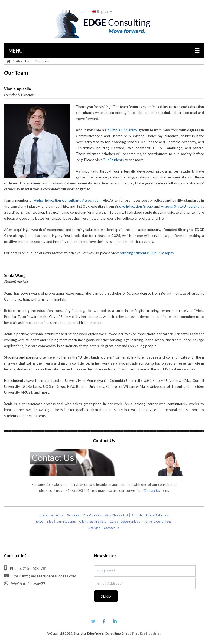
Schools (137, 515)
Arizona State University (180, 206)
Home (43, 515)
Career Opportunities (125, 521)
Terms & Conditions (158, 521)
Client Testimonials (93, 521)
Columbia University (121, 130)
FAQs (40, 521)
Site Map (94, 528)
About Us (23, 61)
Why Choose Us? (116, 515)
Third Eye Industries (146, 633)
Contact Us (111, 528)
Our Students (113, 160)
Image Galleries (157, 515)
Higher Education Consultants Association (67, 200)
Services (73, 515)
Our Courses (92, 515)
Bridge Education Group (134, 206)
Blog (50, 521)
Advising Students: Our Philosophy (147, 253)
